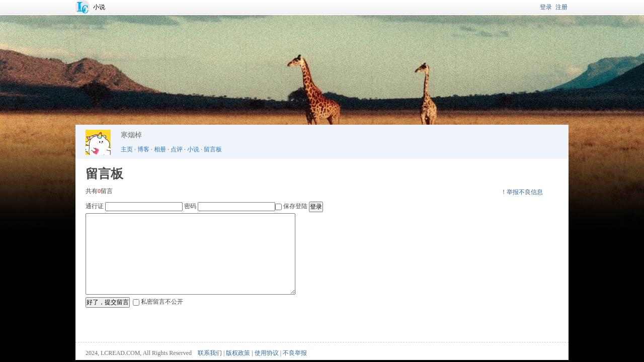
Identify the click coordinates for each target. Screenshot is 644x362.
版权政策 (238, 353)
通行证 (95, 206)
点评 (177, 149)
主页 (127, 149)
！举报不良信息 (522, 192)
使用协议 (267, 353)
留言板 (213, 149)
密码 (190, 206)
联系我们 (210, 353)
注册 (561, 7)
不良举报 (295, 353)
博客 (143, 149)
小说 (99, 7)
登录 (546, 7)
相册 (160, 149)
